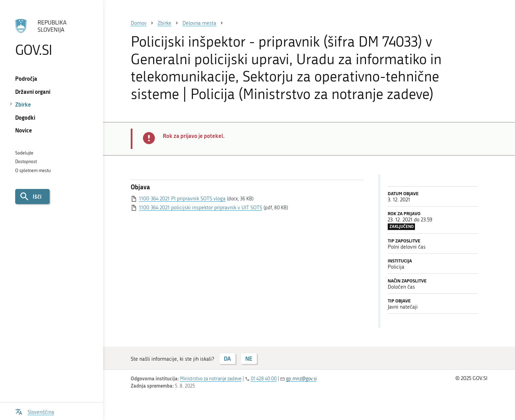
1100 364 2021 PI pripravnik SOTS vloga (182, 199)
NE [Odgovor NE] (249, 358)
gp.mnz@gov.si (301, 379)
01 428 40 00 (264, 379)
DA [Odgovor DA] (227, 358)
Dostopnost (26, 162)
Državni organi (33, 92)
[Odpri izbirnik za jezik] (35, 411)
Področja (26, 78)
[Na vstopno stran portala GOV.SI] (52, 38)
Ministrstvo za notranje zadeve (211, 379)
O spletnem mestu (33, 171)
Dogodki (25, 117)
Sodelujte (24, 153)
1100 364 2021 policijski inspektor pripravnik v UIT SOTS (201, 208)
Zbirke (23, 104)
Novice (24, 130)
